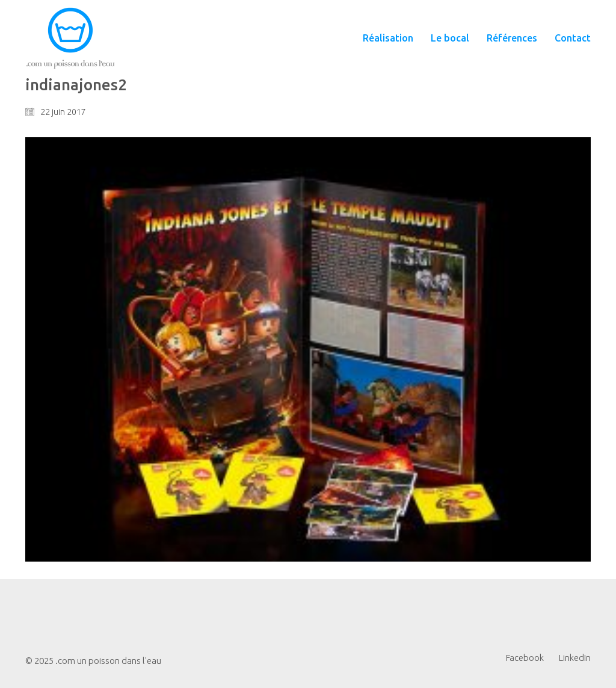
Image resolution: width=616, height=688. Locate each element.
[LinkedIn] (575, 658)
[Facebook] (525, 658)
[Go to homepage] (70, 38)
